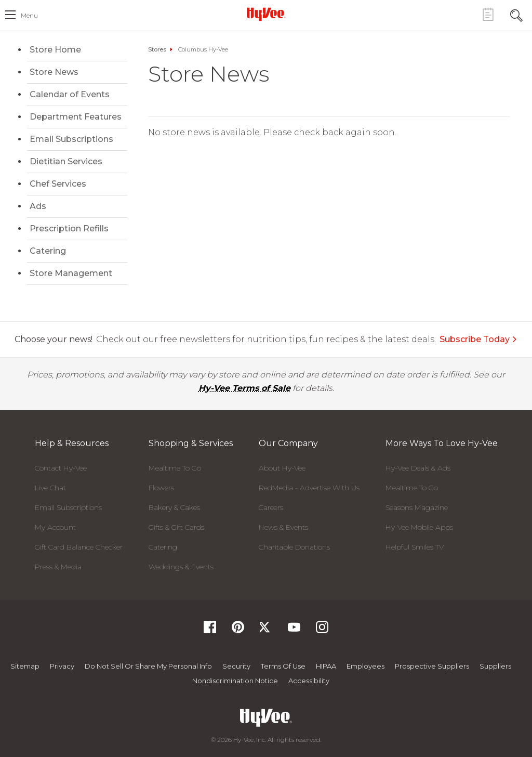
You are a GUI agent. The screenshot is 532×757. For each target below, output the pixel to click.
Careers (271, 507)
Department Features (76, 117)
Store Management (71, 273)
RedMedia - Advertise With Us (309, 488)
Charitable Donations (294, 547)
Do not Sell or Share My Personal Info (148, 666)
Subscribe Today (478, 339)
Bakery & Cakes (174, 507)
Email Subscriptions (71, 139)
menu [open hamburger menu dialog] (29, 15)
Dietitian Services (66, 161)
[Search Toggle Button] (516, 14)
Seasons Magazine (417, 507)
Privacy (62, 666)
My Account (55, 527)
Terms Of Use (283, 666)
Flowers (161, 488)
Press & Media (58, 567)
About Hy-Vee (282, 468)
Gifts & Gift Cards (176, 527)
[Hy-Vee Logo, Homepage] (266, 14)
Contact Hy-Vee (61, 468)
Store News (54, 72)
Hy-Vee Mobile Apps (419, 527)
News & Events (283, 527)
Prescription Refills (69, 229)
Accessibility (309, 681)
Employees (365, 666)
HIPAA (326, 666)
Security (236, 666)
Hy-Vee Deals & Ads (418, 468)
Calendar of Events (70, 94)
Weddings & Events (181, 567)
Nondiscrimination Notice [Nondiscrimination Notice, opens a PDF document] (235, 681)
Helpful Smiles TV (415, 547)
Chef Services (58, 184)
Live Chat (50, 488)
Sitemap (25, 666)
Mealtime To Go (175, 468)
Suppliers (495, 666)
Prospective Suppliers (432, 666)
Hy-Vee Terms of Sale (244, 388)
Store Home (55, 50)
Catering (48, 251)
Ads (38, 206)
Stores (157, 49)
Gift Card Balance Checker (79, 547)
